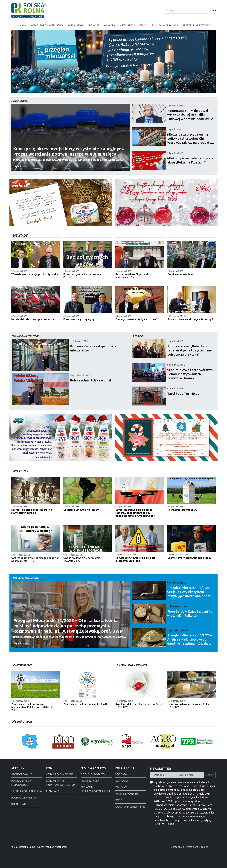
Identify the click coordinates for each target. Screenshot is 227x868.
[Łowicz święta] (136, 89)
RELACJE (94, 25)
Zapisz (210, 775)
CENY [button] (143, 25)
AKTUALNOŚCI (76, 25)
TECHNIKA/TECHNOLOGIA (27, 791)
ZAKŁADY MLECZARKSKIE (130, 807)
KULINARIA (122, 781)
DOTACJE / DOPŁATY (93, 774)
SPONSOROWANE (22, 774)
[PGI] (91, 89)
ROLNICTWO (19, 804)
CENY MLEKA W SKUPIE (60, 774)
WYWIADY (109, 25)
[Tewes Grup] (102, 89)
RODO (119, 800)
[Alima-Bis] (125, 89)
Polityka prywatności (127, 794)
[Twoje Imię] (164, 775)
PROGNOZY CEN (90, 781)
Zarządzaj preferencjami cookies (190, 847)
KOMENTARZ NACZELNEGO (47, 25)
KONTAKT (121, 787)
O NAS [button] (21, 25)
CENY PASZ (52, 791)
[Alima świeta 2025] (119, 89)
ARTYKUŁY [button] (126, 25)
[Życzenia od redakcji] (96, 89)
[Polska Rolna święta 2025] (108, 89)
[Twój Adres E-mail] (191, 775)
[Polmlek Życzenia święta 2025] (113, 89)
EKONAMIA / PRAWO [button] (164, 25)
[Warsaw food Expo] (131, 89)
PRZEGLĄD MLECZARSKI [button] (197, 25)
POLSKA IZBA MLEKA (24, 798)
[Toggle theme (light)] (214, 10)
